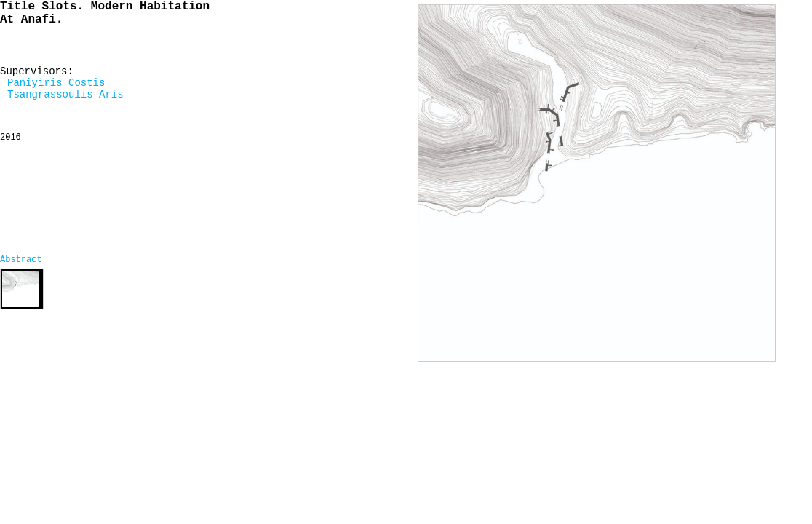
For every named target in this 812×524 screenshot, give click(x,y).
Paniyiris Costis (56, 83)
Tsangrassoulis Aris (65, 95)
